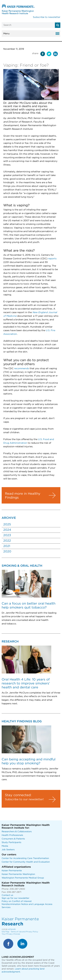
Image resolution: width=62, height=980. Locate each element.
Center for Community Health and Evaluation (26, 862)
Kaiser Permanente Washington (18, 874)
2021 (7, 546)
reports (52, 259)
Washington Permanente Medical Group (23, 878)
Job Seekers (8, 850)
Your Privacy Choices (11, 934)
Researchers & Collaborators (17, 832)
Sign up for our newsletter (15, 898)
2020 (7, 552)
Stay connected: (18, 795)
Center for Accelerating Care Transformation (25, 858)
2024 (7, 530)
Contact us (7, 895)
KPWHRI (12, 929)
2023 (7, 535)
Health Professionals (12, 835)
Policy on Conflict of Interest (17, 901)
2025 (7, 525)
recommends (21, 369)
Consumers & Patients (13, 839)
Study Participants (11, 842)
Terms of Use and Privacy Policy (24, 932)
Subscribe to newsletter (47, 17)
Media (5, 846)
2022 (7, 541)
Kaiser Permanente (12, 871)
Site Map (5, 932)
